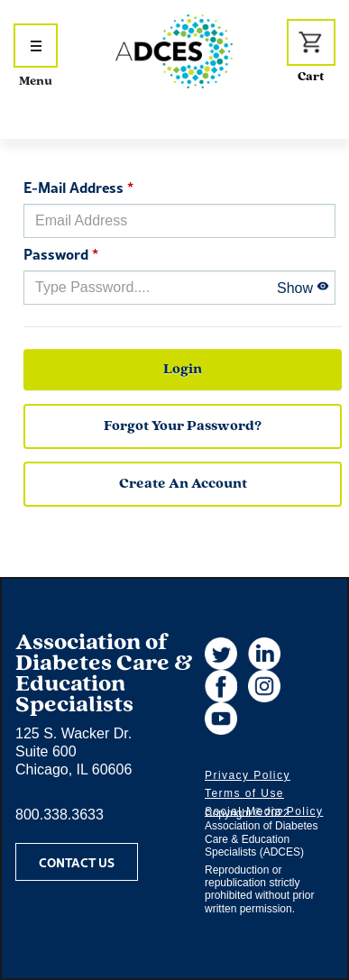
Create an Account (183, 484)
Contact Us (77, 862)
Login (183, 370)
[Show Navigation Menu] (36, 46)
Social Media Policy (264, 811)
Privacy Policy (248, 775)
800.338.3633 (60, 815)
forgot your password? (183, 426)
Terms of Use (244, 793)
